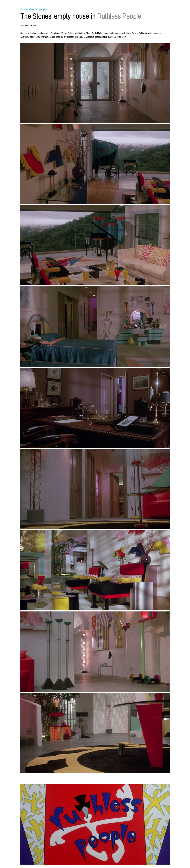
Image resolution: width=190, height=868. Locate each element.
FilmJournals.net (28, 9)
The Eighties (43, 9)
